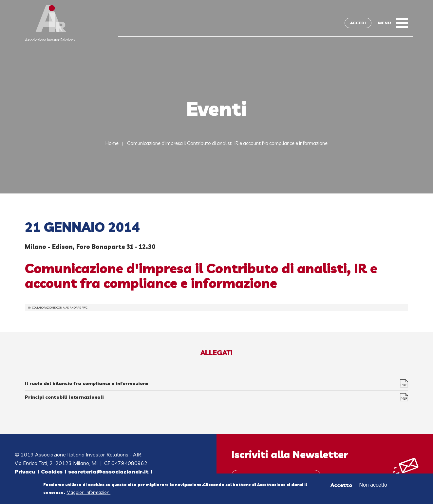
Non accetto (373, 486)
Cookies (52, 472)
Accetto (341, 487)
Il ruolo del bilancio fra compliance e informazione (87, 383)
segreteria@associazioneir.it (108, 472)
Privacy (25, 472)
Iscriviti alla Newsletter (290, 454)
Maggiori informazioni (88, 494)
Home (112, 143)
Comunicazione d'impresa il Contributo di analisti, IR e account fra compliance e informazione (227, 143)
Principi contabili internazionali (64, 397)
